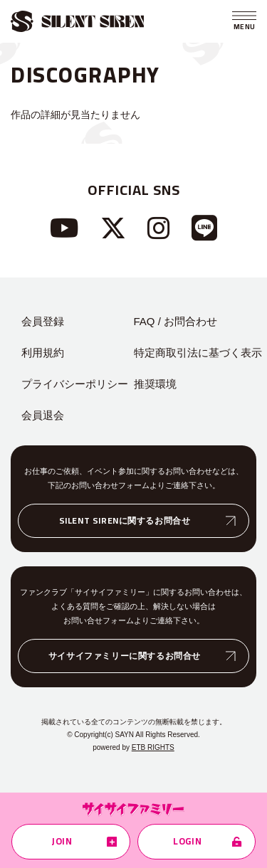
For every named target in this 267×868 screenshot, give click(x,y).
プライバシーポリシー (75, 384)
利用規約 (43, 353)
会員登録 (43, 321)
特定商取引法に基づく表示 (198, 353)
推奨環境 (155, 384)
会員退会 (43, 415)
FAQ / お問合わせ (176, 321)
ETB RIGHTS (153, 747)
